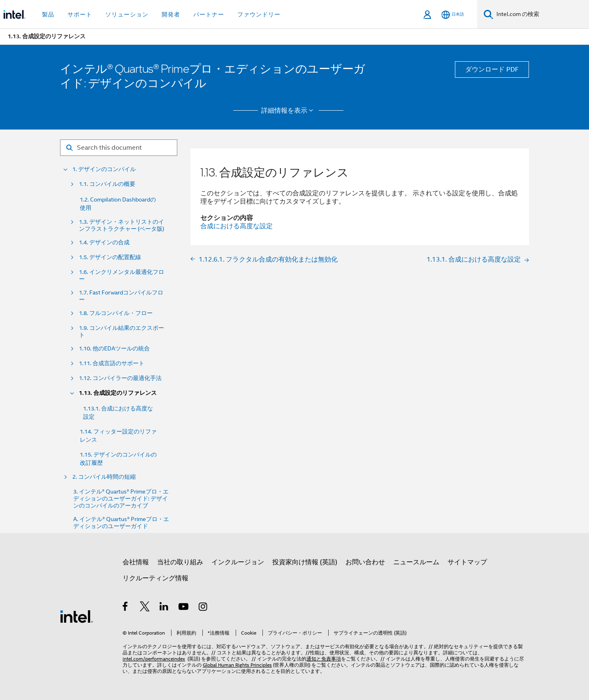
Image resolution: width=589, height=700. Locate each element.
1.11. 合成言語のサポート (112, 363)
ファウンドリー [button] (259, 14)
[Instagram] (203, 608)
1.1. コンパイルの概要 (107, 184)
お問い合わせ (365, 562)
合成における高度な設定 (237, 226)
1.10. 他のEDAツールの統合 (114, 349)
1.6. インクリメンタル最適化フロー (122, 276)
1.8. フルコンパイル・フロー (116, 313)
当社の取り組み (180, 562)
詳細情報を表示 (289, 111)
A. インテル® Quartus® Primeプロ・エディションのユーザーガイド (121, 523)
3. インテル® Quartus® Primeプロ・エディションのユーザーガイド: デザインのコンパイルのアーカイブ (121, 499)
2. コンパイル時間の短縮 (104, 477)
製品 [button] (48, 14)
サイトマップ (467, 562)
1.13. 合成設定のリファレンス (118, 393)
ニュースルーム (416, 562)
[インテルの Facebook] (126, 608)
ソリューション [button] (127, 14)
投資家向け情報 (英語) (305, 562)
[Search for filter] (119, 148)
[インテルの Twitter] (145, 608)
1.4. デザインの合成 (104, 242)
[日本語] (453, 15)
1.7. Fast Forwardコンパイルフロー (121, 296)
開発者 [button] (171, 14)
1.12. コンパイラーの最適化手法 (120, 378)
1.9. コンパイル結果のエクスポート (122, 331)
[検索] (488, 14)
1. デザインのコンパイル (104, 169)
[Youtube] (184, 608)
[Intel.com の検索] (541, 14)
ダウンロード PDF (492, 70)
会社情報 (136, 562)
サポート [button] (80, 14)
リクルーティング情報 (155, 578)
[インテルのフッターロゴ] (77, 616)
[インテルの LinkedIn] (164, 608)
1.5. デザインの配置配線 (110, 257)
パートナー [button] (209, 14)
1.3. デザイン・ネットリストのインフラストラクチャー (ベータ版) (122, 225)
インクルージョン (238, 562)
